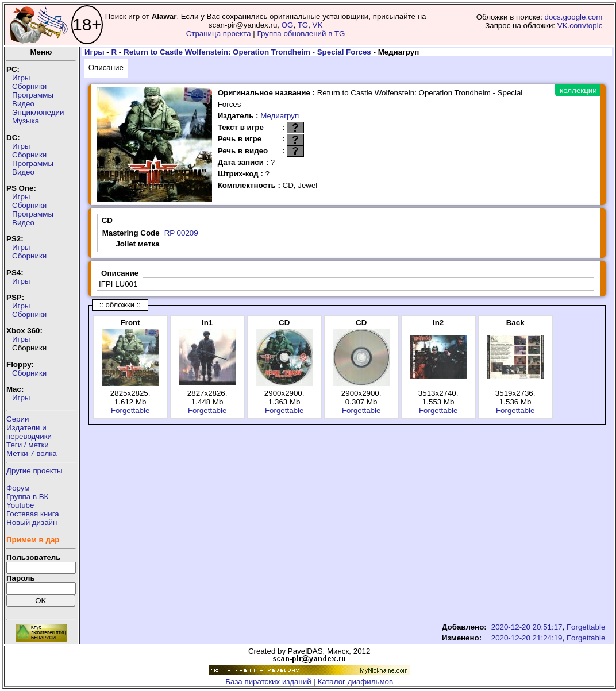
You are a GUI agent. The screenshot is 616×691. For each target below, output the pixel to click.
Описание (106, 67)
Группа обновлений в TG (301, 34)
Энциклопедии (38, 112)
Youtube (20, 505)
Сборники (29, 86)
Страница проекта (219, 34)
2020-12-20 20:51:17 (527, 627)
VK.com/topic (580, 26)
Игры (21, 78)
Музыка (26, 121)
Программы (33, 95)
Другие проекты (34, 471)
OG (288, 25)
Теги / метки (28, 445)
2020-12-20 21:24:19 (527, 638)
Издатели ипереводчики (29, 432)
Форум (18, 488)
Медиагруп (280, 116)
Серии (18, 419)
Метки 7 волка (32, 453)
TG (303, 25)
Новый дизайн (32, 522)
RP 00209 (181, 233)
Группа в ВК (27, 497)
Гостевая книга (33, 514)
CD (107, 220)
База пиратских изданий (268, 682)
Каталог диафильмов (356, 682)
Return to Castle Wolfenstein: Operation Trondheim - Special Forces (247, 52)
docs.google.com (574, 17)
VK (318, 25)
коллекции (578, 90)
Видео (23, 104)
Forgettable (130, 410)
